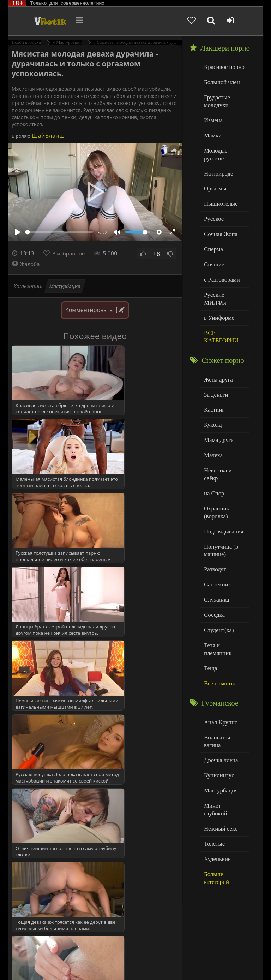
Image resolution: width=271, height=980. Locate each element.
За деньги (215, 362)
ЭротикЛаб (26, 956)
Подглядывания (222, 483)
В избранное (70, 253)
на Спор (213, 448)
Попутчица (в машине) (219, 501)
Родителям (62, 961)
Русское (213, 202)
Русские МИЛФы (224, 274)
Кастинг (213, 376)
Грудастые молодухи (216, 99)
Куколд (212, 391)
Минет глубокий (222, 728)
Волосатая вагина (224, 671)
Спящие (213, 245)
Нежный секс (219, 743)
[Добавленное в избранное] (203, 21)
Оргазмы (214, 174)
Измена (212, 116)
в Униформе (218, 288)
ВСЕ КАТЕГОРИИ (219, 306)
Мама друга (217, 405)
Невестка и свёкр (223, 433)
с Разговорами (220, 259)
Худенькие (216, 771)
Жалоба (27, 264)
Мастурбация (65, 286)
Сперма (212, 231)
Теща (210, 605)
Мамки (212, 131)
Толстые (213, 757)
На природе (217, 160)
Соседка (213, 562)
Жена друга (217, 347)
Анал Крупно (219, 657)
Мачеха (212, 419)
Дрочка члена (219, 686)
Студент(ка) (217, 576)
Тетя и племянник (224, 590)
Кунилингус (217, 700)
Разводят (214, 519)
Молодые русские (224, 145)
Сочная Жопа (219, 217)
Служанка (215, 547)
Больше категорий (224, 786)
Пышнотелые (219, 188)
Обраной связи (146, 967)
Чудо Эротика (42, 21)
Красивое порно (222, 67)
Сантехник (216, 533)
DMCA (143, 956)
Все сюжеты (218, 619)
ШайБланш (47, 135)
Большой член (220, 81)
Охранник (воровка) (215, 465)
